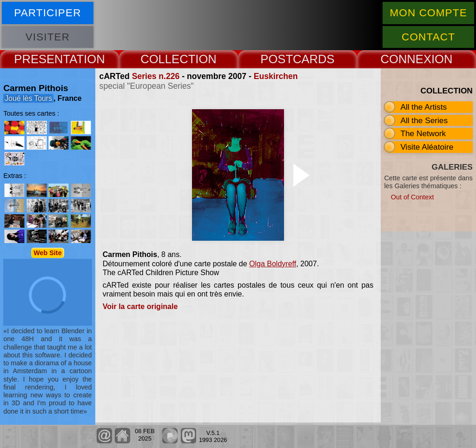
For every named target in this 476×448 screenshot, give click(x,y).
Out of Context (413, 197)
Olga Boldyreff (273, 264)
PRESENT (42, 59)
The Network (423, 133)
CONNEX (406, 59)
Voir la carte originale (140, 306)
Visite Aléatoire (427, 147)
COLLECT (168, 59)
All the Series (424, 120)
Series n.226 (156, 76)
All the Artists (423, 107)
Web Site (48, 253)
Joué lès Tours (28, 98)
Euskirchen (276, 76)
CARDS (314, 59)
